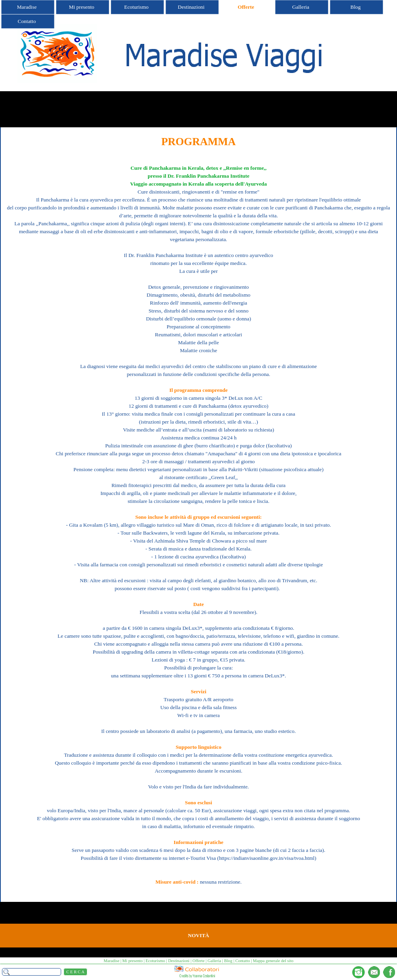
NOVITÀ (198, 935)
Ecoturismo (155, 961)
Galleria (214, 961)
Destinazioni (179, 961)
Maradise (112, 961)
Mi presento (132, 961)
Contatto (243, 961)
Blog (228, 961)
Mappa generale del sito (273, 961)
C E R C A (75, 972)
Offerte (199, 961)
